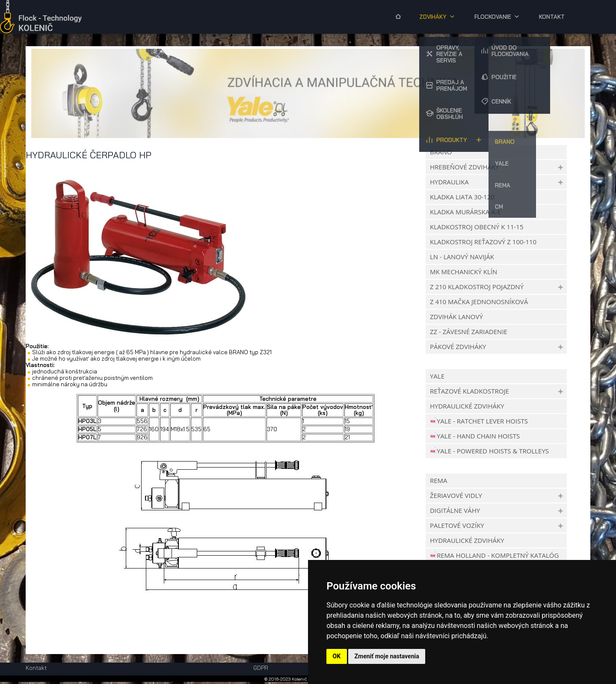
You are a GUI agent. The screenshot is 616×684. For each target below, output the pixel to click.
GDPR (261, 668)
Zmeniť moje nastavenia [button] (387, 656)
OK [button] (337, 656)
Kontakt (552, 17)
